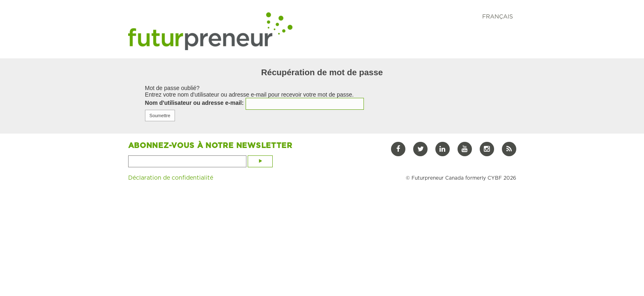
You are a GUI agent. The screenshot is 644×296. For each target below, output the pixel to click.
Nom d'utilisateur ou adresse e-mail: (194, 103)
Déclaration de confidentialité (171, 178)
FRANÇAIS (498, 16)
